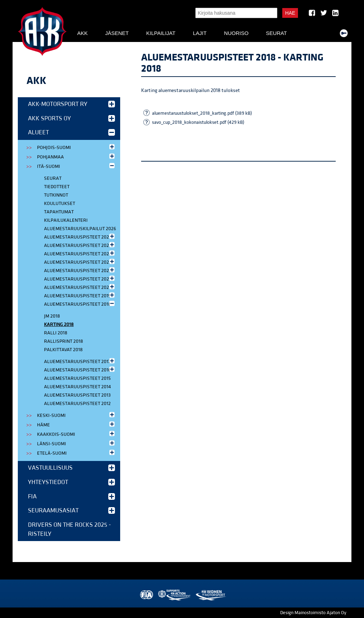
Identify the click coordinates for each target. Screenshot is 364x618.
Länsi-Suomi (77, 443)
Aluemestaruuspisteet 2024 (80, 253)
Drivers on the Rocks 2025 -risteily (70, 529)
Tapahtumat (59, 212)
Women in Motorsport (210, 595)
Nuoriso (236, 33)
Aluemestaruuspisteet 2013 (77, 395)
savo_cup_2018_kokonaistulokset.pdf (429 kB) (198, 122)
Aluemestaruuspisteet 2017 (80, 361)
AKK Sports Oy (71, 118)
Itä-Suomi (77, 166)
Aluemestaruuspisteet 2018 (80, 304)
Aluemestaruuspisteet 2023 (80, 262)
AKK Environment (175, 595)
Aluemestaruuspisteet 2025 (80, 245)
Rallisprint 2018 (64, 341)
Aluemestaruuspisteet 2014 (78, 387)
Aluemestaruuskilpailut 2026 (80, 229)
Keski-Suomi (77, 415)
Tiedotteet (57, 187)
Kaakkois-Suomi (77, 434)
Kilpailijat (161, 33)
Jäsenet (117, 33)
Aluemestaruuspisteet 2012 (77, 404)
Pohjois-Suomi (77, 147)
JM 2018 (52, 316)
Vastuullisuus (71, 468)
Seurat (276, 33)
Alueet (71, 132)
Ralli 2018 (56, 333)
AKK (82, 33)
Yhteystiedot (71, 482)
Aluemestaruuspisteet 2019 (80, 295)
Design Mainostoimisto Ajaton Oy (313, 613)
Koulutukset (60, 204)
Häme (77, 424)
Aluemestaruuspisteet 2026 (80, 237)
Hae (290, 13)
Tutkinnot (56, 195)
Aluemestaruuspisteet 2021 (80, 279)
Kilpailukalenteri (66, 220)
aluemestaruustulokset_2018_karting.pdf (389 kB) (202, 113)
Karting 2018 (59, 325)
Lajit (200, 33)
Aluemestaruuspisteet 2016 (80, 370)
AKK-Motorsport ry (71, 104)
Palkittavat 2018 (63, 350)
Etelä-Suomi (77, 453)
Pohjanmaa (77, 157)
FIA (71, 496)
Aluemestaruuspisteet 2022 (80, 270)
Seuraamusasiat (71, 510)
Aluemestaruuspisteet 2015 (77, 378)
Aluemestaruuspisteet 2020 (80, 287)
